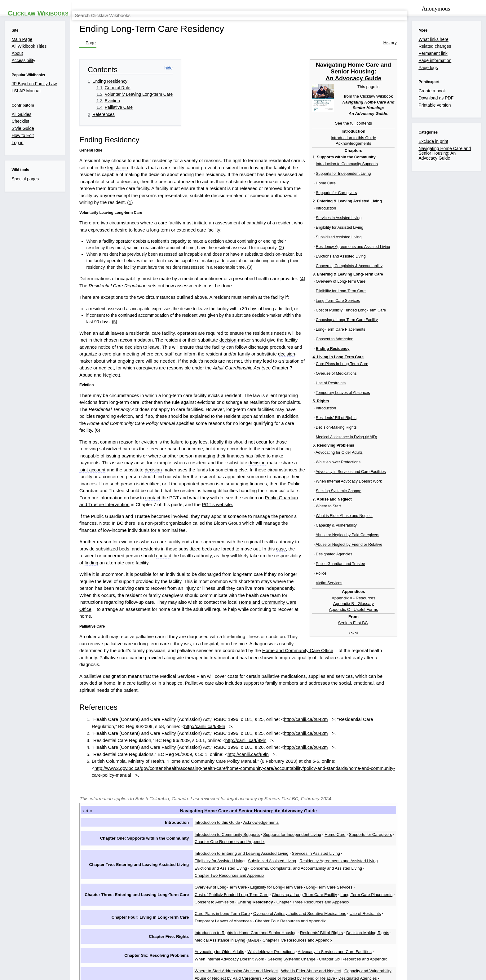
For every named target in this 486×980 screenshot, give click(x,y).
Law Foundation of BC (282, 949)
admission (147, 416)
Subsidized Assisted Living (429, 733)
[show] (471, 189)
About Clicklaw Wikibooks (128, 949)
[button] (95, 896)
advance (230, 360)
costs (231, 586)
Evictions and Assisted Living (304, 741)
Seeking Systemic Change (216, 821)
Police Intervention (411, 837)
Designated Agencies (288, 837)
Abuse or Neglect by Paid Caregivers (436, 829)
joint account (158, 442)
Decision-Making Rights (373, 797)
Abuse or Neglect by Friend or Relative (228, 837)
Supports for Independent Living (293, 724)
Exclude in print (116, 882)
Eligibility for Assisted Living (373, 733)
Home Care (338, 724)
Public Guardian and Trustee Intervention (114, 466)
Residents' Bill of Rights (324, 797)
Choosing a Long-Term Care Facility (427, 244)
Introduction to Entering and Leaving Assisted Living (240, 733)
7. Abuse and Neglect (411, 300)
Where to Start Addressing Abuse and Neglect (234, 829)
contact (350, 458)
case (112, 502)
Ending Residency (412, 269)
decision (310, 197)
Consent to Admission (414, 260)
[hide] (471, 205)
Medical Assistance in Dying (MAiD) (433, 797)
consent (90, 342)
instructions (175, 528)
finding (375, 502)
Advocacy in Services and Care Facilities (338, 813)
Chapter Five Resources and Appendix (227, 805)
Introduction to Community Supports (225, 724)
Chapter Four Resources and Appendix (228, 788)
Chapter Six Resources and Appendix (281, 821)
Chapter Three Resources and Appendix (229, 772)
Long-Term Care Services (417, 228)
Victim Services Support (213, 845)
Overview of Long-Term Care (420, 212)
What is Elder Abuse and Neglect (313, 829)
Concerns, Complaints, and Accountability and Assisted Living (394, 741)
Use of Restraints (370, 781)
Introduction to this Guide (434, 169)
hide (469, 706)
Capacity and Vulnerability (373, 829)
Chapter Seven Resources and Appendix (279, 845)
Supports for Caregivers (376, 724)
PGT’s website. (251, 466)
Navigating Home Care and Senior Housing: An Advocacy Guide (434, 104)
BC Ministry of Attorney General (386, 949)
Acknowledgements (434, 175)
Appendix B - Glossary (434, 321)
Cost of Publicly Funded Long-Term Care (431, 236)
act (283, 205)
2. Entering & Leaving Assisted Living (427, 197)
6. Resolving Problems (413, 293)
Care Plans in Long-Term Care (220, 781)
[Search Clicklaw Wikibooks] (430, 26)
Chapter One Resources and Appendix (438, 724)
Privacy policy (87, 949)
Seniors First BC (433, 341)
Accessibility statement (203, 949)
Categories (83, 882)
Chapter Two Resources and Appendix (227, 749)
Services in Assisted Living (318, 733)
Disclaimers (167, 949)
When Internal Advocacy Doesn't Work (417, 813)
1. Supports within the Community (424, 190)
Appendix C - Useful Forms (434, 327)
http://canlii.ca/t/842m (310, 617)
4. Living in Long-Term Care (418, 278)
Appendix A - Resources (434, 315)
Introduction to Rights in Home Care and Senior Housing (244, 797)
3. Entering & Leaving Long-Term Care (428, 205)
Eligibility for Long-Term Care (420, 220)
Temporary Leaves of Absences (420, 781)
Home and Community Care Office (368, 528)
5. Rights (400, 285)
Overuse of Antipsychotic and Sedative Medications (301, 781)
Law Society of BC (329, 949)
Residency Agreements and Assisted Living (232, 741)
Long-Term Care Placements (420, 252)
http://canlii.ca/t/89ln (110, 625)
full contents (442, 154)
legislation (348, 190)
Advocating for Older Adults (217, 813)
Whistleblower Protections (271, 813)
